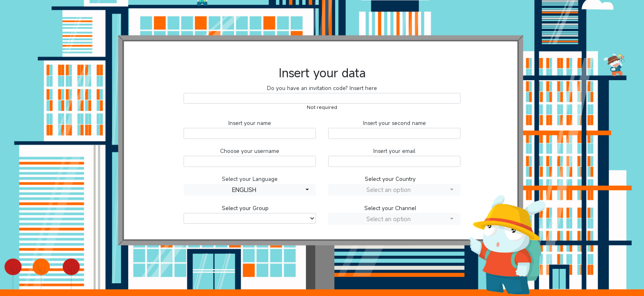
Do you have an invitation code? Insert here (322, 88)
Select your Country (390, 179)
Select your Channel (390, 208)
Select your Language (250, 179)
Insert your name (250, 123)
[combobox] (250, 190)
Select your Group (245, 208)
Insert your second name (394, 123)
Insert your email (394, 151)
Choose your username (250, 151)
